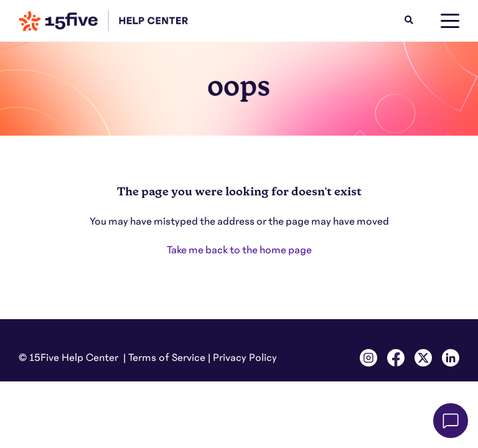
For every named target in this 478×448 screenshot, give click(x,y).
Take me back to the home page (239, 250)
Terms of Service (167, 358)
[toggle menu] (450, 21)
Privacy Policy (245, 358)
